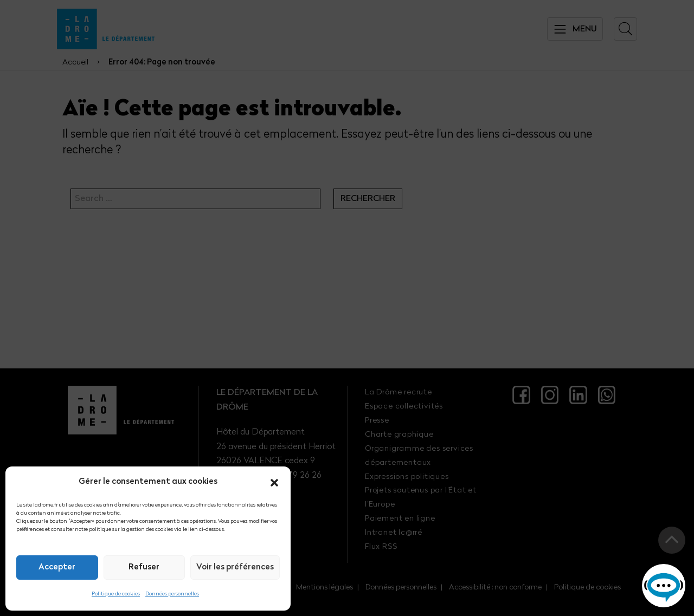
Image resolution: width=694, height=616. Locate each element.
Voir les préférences (235, 568)
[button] (274, 483)
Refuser (144, 568)
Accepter (57, 568)
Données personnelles (172, 594)
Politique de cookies (116, 594)
